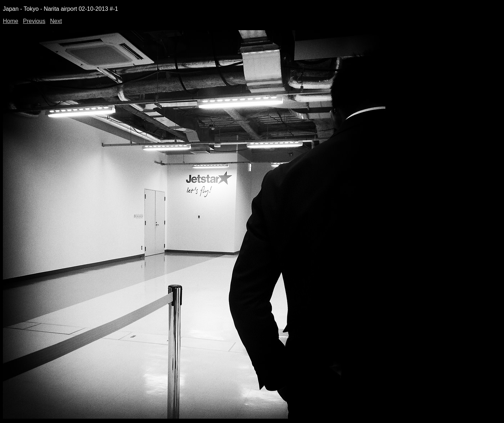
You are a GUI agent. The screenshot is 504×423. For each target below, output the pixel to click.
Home (11, 21)
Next (56, 21)
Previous (34, 21)
